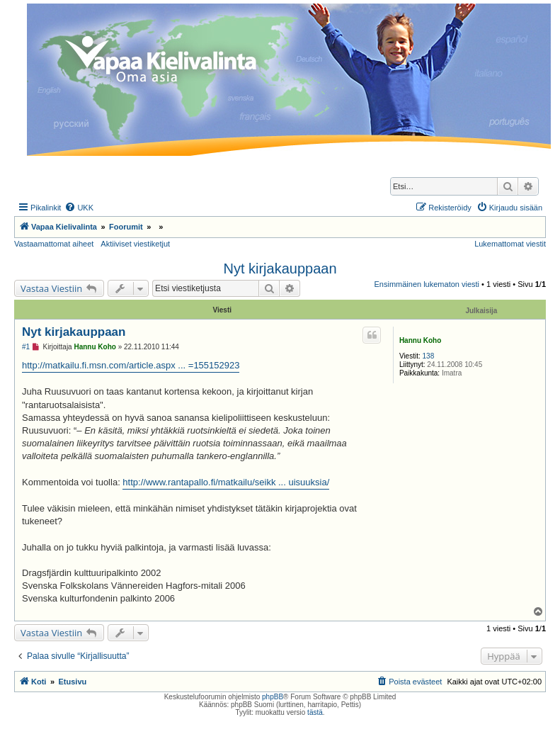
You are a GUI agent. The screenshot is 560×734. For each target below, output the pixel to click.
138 (429, 356)
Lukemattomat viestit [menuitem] (510, 244)
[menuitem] (79, 208)
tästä (315, 712)
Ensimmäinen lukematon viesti (427, 284)
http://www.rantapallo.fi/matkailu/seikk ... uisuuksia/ (226, 482)
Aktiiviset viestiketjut (135, 244)
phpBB (273, 697)
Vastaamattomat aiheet (54, 244)
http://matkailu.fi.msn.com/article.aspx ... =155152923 (131, 365)
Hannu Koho (420, 340)
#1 (26, 347)
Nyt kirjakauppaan (280, 269)
